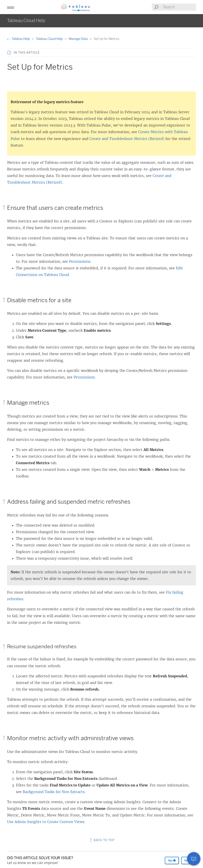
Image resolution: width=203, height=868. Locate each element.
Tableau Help (19, 39)
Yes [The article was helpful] (172, 860)
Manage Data (79, 39)
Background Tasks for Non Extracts (54, 792)
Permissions (80, 261)
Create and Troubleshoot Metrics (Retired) (127, 139)
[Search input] (179, 7)
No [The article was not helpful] (188, 860)
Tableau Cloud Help (50, 39)
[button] (11, 7)
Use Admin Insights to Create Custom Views (46, 822)
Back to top (102, 840)
